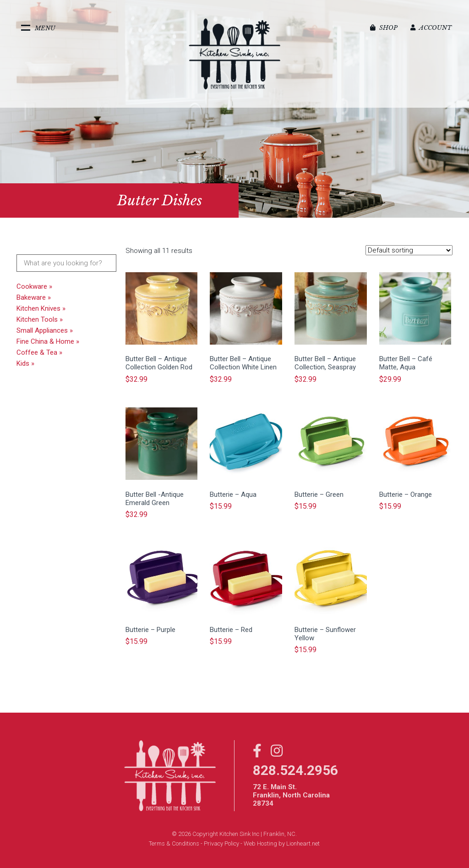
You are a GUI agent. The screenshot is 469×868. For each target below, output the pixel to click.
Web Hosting (260, 843)
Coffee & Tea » (39, 352)
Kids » (25, 363)
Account (431, 28)
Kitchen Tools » (40, 319)
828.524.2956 (295, 770)
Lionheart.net (303, 843)
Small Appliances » (45, 330)
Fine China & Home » (48, 341)
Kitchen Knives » (41, 308)
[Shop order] (409, 250)
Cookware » (34, 286)
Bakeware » (34, 297)
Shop (384, 28)
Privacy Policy (221, 843)
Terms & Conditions (174, 843)
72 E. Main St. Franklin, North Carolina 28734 (291, 795)
